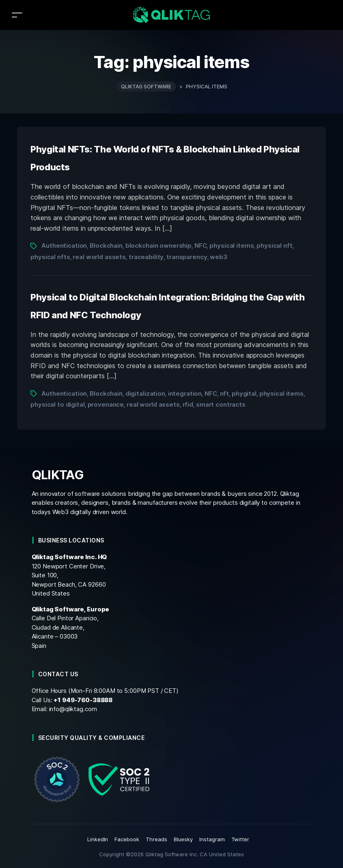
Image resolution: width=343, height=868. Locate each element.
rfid (188, 404)
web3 (218, 257)
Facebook (127, 839)
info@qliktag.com (73, 709)
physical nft (274, 245)
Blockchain (106, 245)
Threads (156, 839)
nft (225, 393)
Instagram (212, 839)
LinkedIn (98, 839)
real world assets (99, 257)
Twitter (241, 839)
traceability (146, 257)
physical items (232, 245)
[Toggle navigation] (17, 15)
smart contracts (221, 404)
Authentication (64, 245)
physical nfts (50, 257)
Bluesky (183, 839)
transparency (187, 257)
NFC (201, 245)
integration (185, 393)
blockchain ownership (159, 245)
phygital (244, 393)
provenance (106, 404)
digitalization (145, 393)
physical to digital (57, 404)
